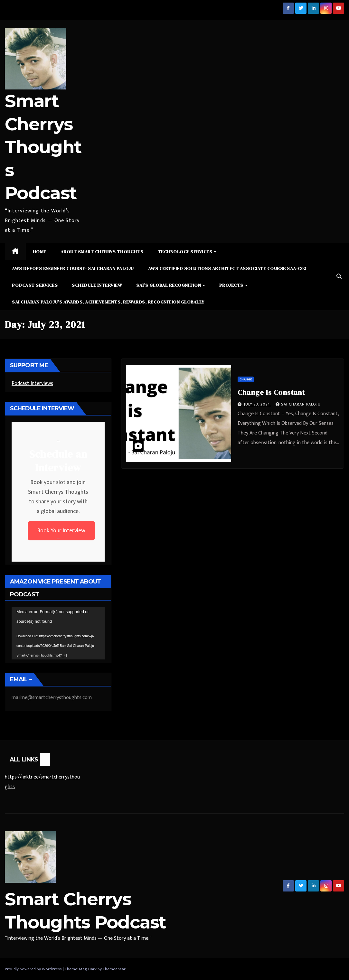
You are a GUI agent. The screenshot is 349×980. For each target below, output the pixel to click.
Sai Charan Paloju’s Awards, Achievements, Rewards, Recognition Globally (108, 302)
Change (246, 379)
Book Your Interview (61, 531)
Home (40, 252)
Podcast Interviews (32, 383)
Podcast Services (35, 285)
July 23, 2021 (257, 404)
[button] (339, 277)
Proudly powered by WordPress (34, 969)
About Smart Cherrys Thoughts (102, 252)
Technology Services (186, 252)
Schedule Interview (97, 285)
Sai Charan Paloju (298, 404)
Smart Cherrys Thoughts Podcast (43, 147)
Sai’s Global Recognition (169, 285)
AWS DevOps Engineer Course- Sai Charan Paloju (73, 268)
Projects (232, 285)
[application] (58, 633)
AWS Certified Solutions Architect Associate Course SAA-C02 (227, 268)
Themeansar (114, 969)
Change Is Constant (271, 392)
